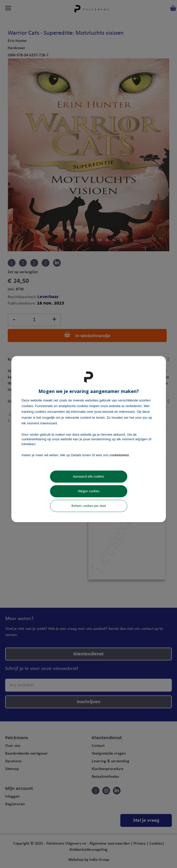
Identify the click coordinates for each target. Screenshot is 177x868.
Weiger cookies (89, 491)
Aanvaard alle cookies (88, 477)
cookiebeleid (119, 455)
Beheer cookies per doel (89, 506)
